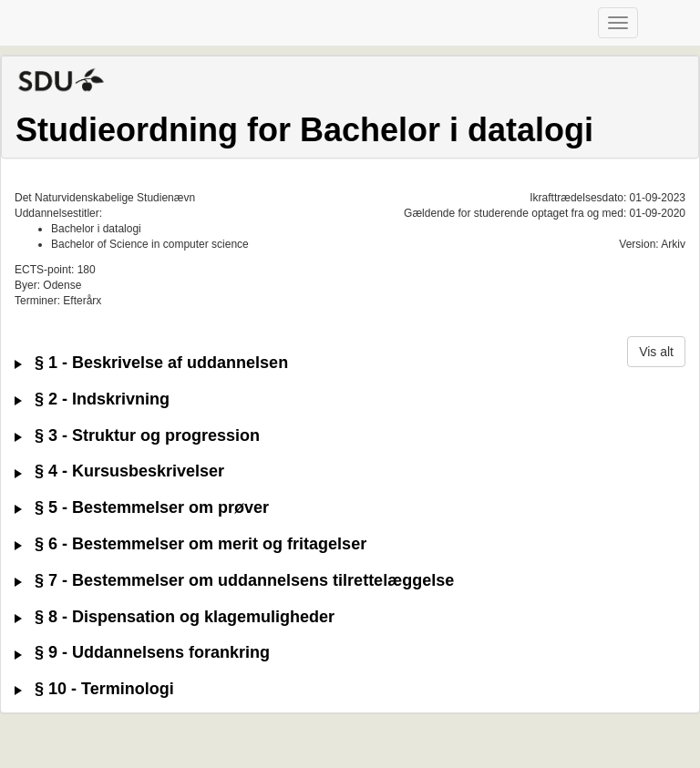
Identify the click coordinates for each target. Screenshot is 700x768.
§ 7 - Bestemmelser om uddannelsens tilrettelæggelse (234, 581)
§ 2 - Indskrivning (92, 399)
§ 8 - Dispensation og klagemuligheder (175, 617)
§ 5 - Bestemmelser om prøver (142, 508)
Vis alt (656, 352)
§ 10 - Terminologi (94, 689)
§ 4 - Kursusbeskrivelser (119, 471)
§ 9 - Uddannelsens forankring (142, 653)
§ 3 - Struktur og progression (137, 436)
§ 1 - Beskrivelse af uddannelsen (151, 363)
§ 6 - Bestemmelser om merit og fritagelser (190, 544)
